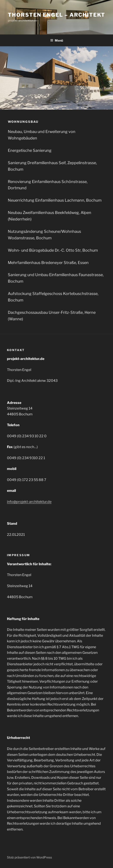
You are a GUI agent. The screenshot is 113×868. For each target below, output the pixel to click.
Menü (57, 40)
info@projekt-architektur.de (29, 502)
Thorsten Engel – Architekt (56, 15)
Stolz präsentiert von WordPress (29, 857)
